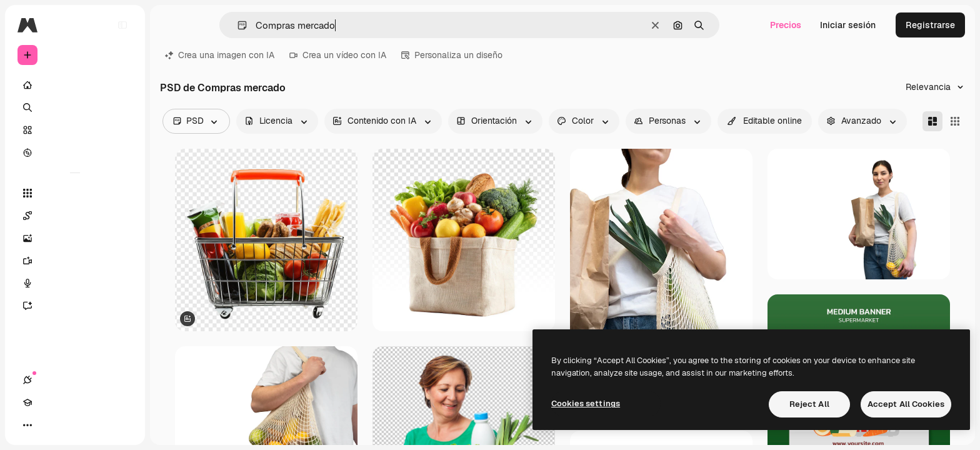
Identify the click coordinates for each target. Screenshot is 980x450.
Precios (786, 25)
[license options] (277, 121)
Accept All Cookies (906, 404)
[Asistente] (75, 306)
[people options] (668, 121)
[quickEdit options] (765, 121)
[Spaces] (75, 216)
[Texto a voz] (75, 283)
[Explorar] (75, 152)
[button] (237, 25)
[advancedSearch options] (862, 121)
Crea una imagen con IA (220, 55)
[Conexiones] (27, 425)
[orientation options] (495, 121)
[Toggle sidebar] (122, 25)
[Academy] (50, 425)
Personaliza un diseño (452, 55)
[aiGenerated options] (383, 121)
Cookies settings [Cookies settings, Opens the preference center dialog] (586, 403)
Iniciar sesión (848, 25)
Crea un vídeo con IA (338, 55)
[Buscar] (75, 107)
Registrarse (930, 25)
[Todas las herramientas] (75, 193)
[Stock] (75, 130)
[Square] (955, 121)
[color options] (584, 121)
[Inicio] (75, 85)
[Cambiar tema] (72, 425)
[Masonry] (932, 121)
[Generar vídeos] (75, 261)
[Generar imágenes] (75, 238)
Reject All (809, 404)
